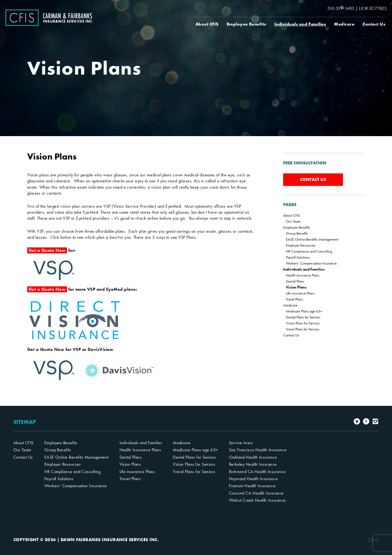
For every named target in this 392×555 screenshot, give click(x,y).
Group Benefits (297, 233)
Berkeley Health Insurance (253, 464)
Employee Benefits (246, 24)
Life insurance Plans (300, 293)
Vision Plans (296, 287)
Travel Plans (294, 299)
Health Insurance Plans (303, 275)
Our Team (293, 221)
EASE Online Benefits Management (312, 239)
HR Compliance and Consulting (309, 251)
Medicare (344, 24)
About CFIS (207, 24)
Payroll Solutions (298, 257)
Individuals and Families (300, 24)
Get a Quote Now (47, 250)
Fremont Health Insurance (252, 486)
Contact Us (374, 24)
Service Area (241, 443)
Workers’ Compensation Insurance (311, 263)
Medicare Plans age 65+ (304, 311)
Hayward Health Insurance (253, 479)
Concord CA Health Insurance (256, 493)
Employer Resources (301, 245)
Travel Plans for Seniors (303, 329)
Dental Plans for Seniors (303, 317)
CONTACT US (313, 180)
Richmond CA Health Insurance (257, 472)
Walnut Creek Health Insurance (257, 500)
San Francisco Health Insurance (258, 450)
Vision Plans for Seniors (303, 323)
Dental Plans (295, 281)
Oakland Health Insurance (253, 457)
